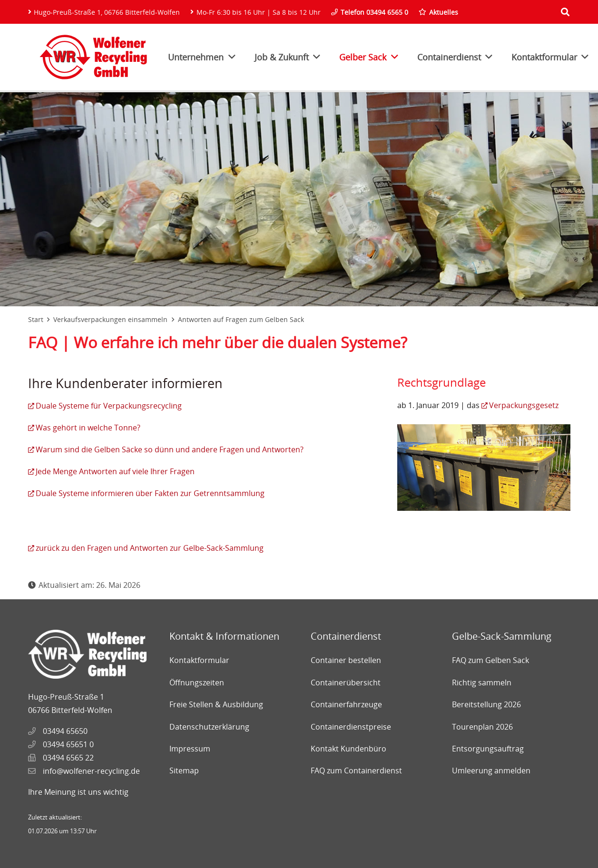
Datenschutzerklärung (209, 727)
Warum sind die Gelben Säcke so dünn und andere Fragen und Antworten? (170, 449)
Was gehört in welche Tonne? (88, 428)
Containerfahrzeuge (346, 704)
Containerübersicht (346, 683)
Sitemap (184, 770)
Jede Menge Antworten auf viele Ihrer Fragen (115, 471)
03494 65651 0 (68, 744)
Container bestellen (346, 660)
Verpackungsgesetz (524, 405)
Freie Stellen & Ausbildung (216, 704)
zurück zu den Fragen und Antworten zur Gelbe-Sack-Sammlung (150, 548)
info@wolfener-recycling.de (91, 771)
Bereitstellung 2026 (486, 704)
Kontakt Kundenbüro (348, 749)
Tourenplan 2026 (482, 727)
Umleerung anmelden (491, 770)
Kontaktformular (199, 660)
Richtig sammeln (482, 683)
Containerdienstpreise (351, 727)
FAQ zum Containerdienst (356, 770)
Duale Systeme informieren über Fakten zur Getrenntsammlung (150, 493)
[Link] (93, 57)
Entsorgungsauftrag (488, 749)
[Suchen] (565, 12)
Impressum (190, 749)
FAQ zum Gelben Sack (490, 660)
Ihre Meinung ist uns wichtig (78, 792)
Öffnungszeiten (197, 683)
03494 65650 (65, 731)
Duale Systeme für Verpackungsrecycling (109, 406)
